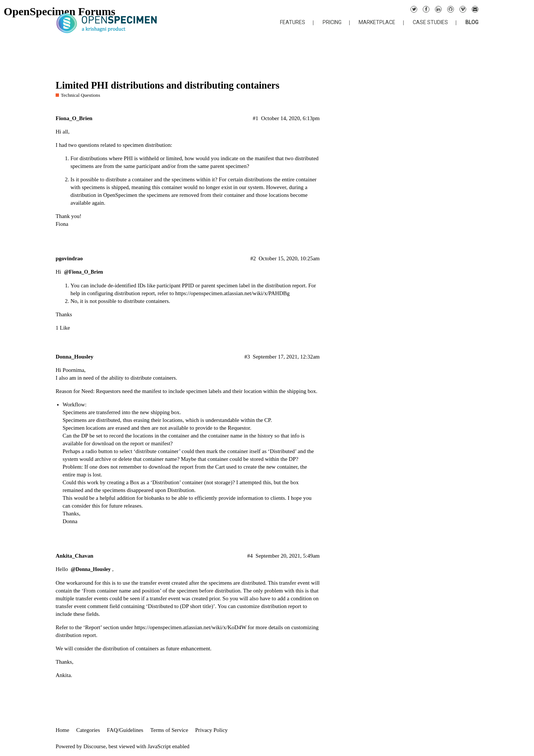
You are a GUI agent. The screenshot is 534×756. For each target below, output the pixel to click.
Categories (88, 730)
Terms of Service (169, 730)
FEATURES (293, 22)
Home (62, 730)
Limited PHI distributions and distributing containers (167, 85)
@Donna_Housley (91, 569)
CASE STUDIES (430, 22)
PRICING (332, 22)
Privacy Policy (211, 730)
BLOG (472, 22)
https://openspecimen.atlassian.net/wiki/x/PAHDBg (232, 293)
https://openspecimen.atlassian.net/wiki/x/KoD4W (190, 627)
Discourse (95, 746)
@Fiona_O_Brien (84, 272)
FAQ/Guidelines (125, 730)
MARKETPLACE (377, 22)
